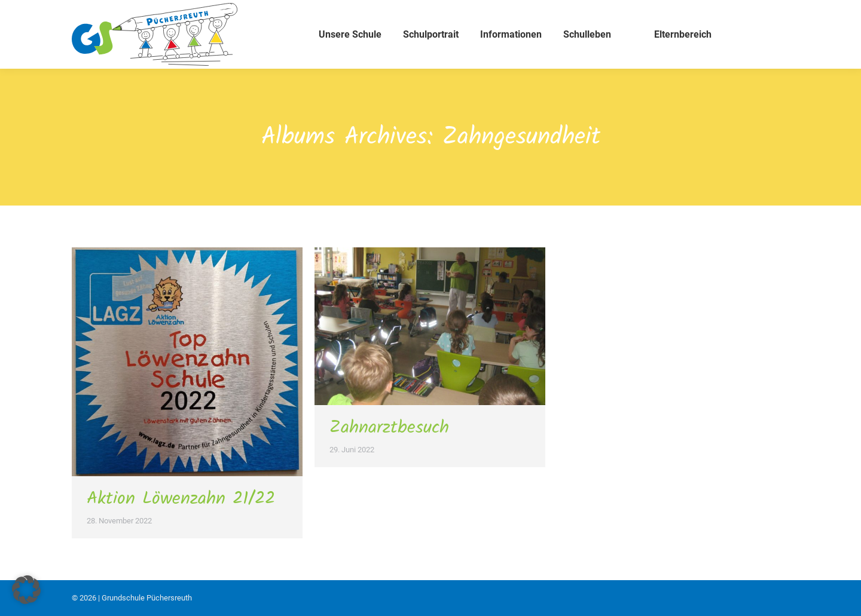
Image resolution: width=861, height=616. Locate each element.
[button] (26, 590)
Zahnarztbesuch (389, 428)
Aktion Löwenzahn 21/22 (181, 499)
